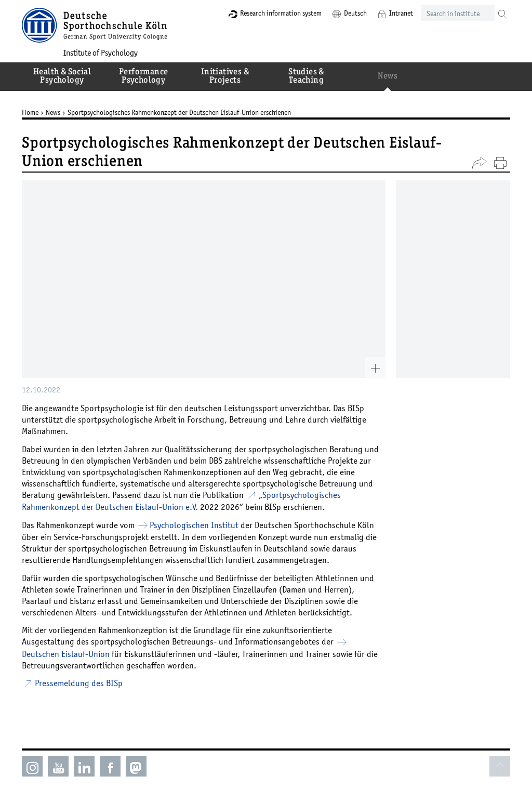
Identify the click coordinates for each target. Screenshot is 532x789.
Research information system (281, 13)
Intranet (401, 13)
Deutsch (355, 13)
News (53, 112)
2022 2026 (220, 507)
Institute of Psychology (101, 52)
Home (30, 112)
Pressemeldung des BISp (79, 683)
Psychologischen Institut (194, 525)
